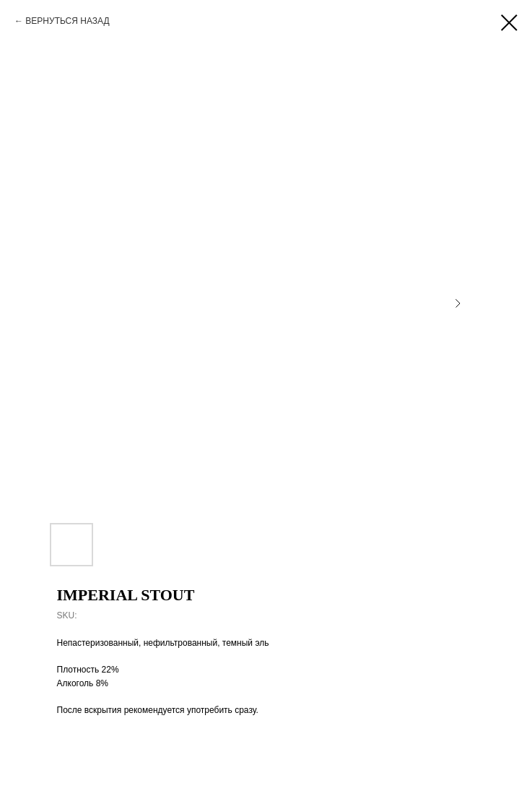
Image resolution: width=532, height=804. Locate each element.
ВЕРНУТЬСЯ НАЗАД (67, 21)
